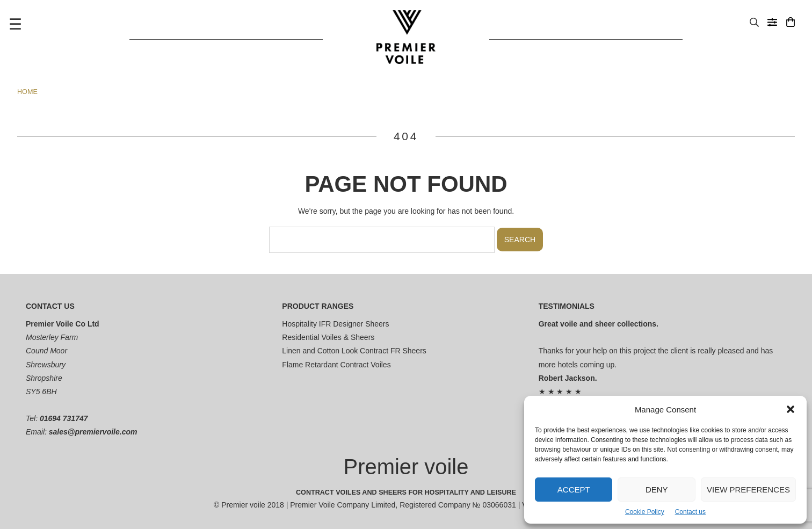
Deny (657, 490)
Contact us (690, 512)
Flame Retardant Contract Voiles (336, 365)
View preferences (748, 490)
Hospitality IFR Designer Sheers (335, 324)
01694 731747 (64, 418)
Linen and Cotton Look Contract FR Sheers (354, 351)
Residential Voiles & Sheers (328, 337)
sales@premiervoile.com (93, 432)
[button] (791, 409)
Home (27, 92)
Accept (574, 490)
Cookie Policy (645, 512)
